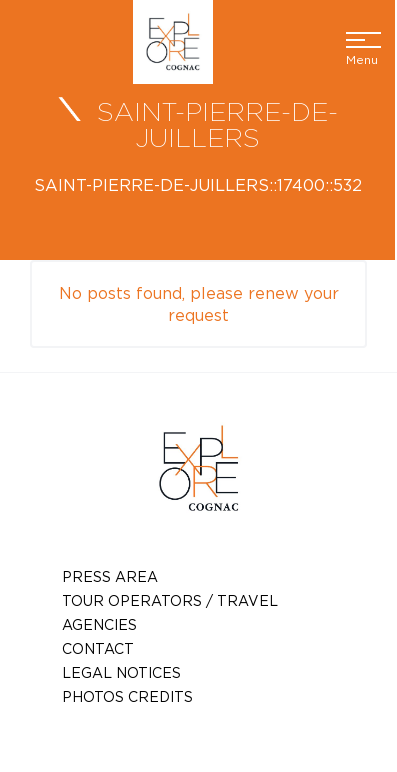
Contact (98, 648)
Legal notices (121, 672)
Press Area (110, 576)
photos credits (127, 696)
